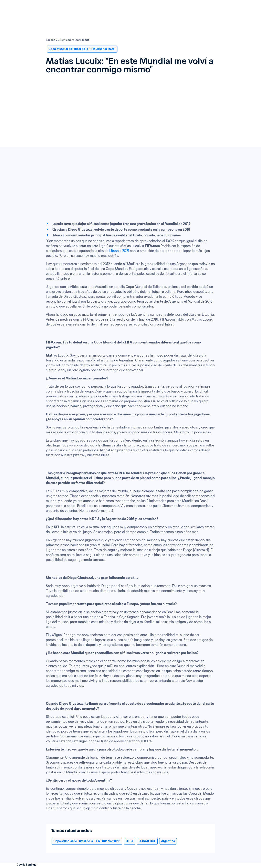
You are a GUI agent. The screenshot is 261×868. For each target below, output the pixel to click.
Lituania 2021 (120, 251)
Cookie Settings (27, 865)
